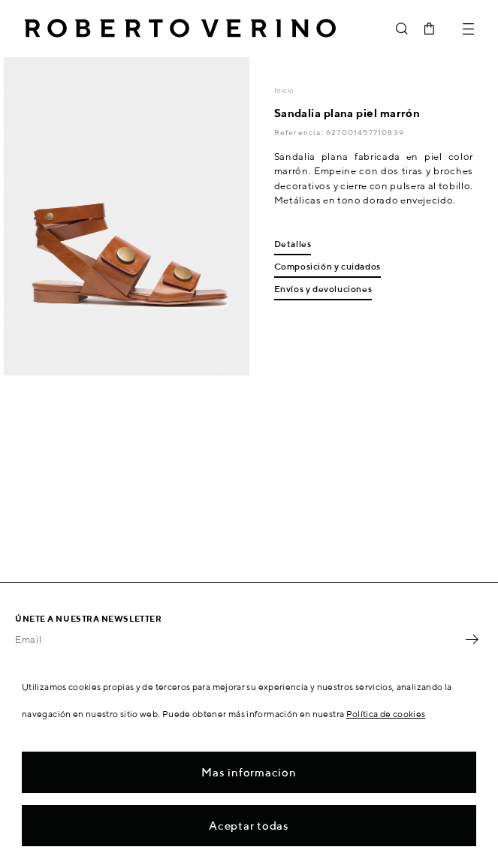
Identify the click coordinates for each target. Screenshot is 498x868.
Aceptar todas (249, 826)
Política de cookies (386, 714)
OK (472, 639)
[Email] (238, 639)
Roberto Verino (180, 29)
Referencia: (300, 132)
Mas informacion (249, 772)
